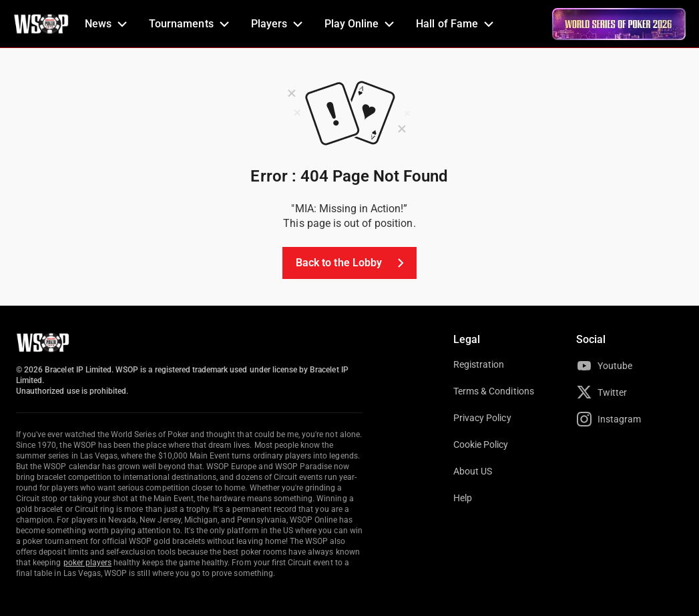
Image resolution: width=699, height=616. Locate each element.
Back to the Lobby (352, 263)
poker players (88, 563)
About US (473, 471)
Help (463, 498)
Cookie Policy (481, 444)
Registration (479, 364)
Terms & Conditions (494, 391)
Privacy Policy (482, 418)
